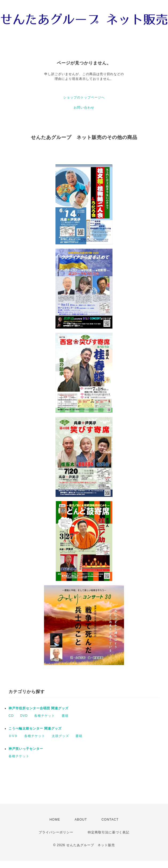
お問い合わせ (84, 108)
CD (11, 716)
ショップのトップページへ (84, 97)
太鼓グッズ (60, 736)
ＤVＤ (13, 736)
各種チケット (45, 716)
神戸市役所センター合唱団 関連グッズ (39, 708)
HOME (55, 820)
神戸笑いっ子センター (26, 749)
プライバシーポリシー (56, 832)
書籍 (65, 716)
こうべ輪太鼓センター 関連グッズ (35, 728)
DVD (24, 716)
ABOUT (81, 820)
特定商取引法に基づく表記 (109, 832)
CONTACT (110, 820)
